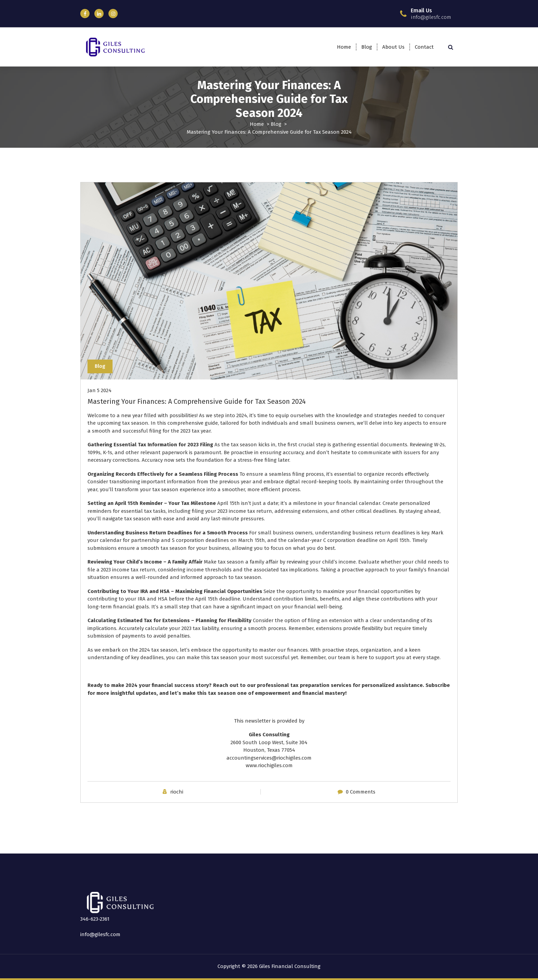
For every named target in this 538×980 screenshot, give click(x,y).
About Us (393, 47)
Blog (367, 47)
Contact (424, 47)
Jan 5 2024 (100, 390)
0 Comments (361, 792)
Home (344, 47)
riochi (177, 792)
